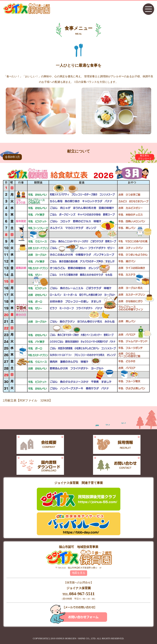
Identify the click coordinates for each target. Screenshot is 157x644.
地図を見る (79, 573)
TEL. (78, 594)
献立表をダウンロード (145, 157)
